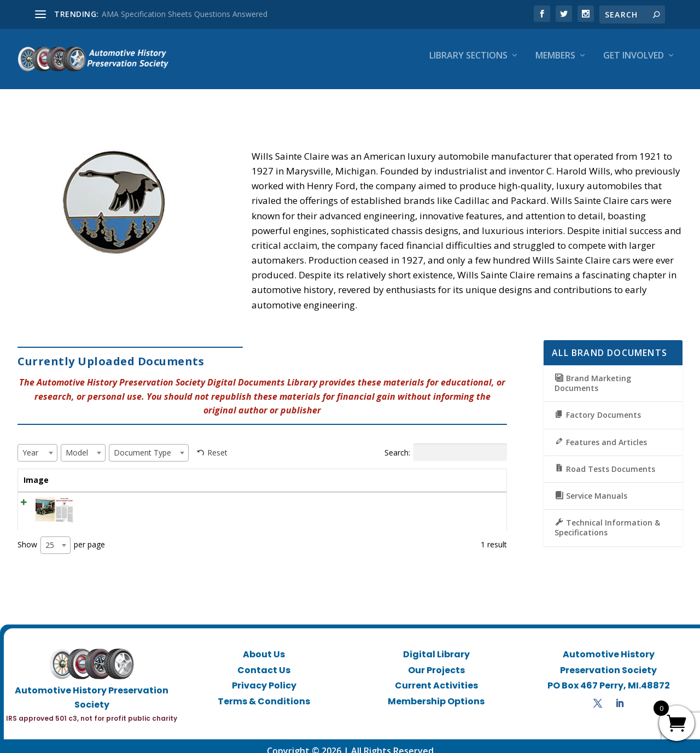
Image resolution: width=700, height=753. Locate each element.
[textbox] (34, 443)
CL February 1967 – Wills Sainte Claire (139, 493)
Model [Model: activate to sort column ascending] (306, 470)
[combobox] (37, 443)
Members (555, 64)
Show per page (61, 535)
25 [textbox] (50, 535)
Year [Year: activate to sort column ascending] (257, 470)
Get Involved (634, 64)
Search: (446, 442)
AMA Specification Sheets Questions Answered (185, 14)
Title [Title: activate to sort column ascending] (82, 470)
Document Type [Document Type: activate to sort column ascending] (379, 470)
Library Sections (468, 64)
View (469, 496)
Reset (217, 443)
